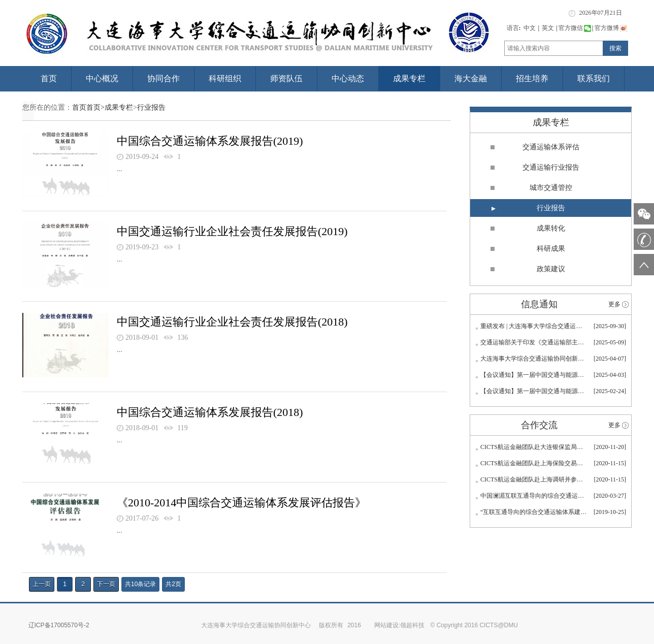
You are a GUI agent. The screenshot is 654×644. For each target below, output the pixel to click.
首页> (95, 107)
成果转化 (551, 228)
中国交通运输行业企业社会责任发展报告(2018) (232, 322)
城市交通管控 (551, 188)
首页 (49, 78)
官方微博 (611, 28)
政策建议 (551, 269)
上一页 (42, 584)
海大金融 (471, 78)
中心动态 (348, 78)
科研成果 (551, 249)
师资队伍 (286, 78)
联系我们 (594, 78)
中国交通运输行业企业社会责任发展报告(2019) (232, 231)
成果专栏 (409, 78)
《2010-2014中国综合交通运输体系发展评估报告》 (241, 503)
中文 (530, 28)
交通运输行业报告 (551, 167)
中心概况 (102, 78)
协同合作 (163, 78)
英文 (548, 28)
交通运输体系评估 (551, 147)
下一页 (106, 584)
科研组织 (225, 78)
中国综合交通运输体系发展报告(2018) (210, 412)
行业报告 (151, 107)
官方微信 (575, 28)
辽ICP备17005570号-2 (59, 625)
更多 (614, 304)
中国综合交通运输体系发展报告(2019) (210, 141)
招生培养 (532, 78)
